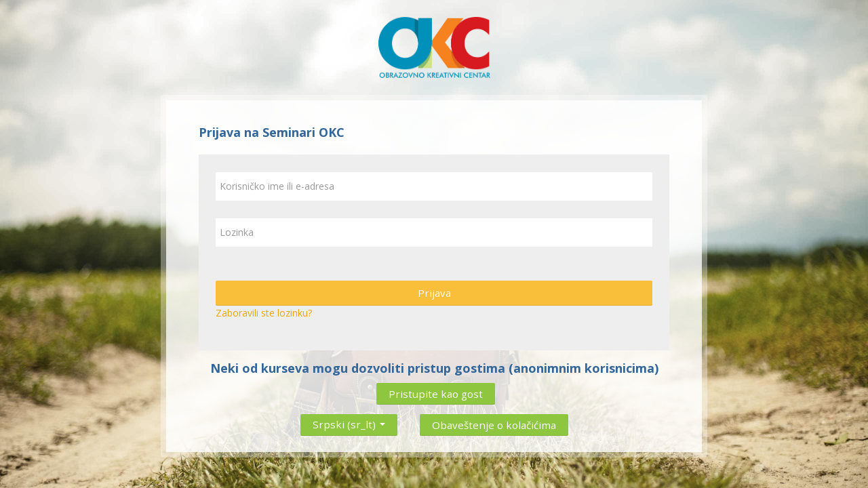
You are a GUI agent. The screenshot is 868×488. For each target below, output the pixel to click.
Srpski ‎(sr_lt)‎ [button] (349, 422)
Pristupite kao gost (436, 394)
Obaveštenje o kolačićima (494, 425)
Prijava (434, 293)
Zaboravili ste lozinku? (264, 313)
